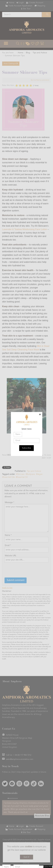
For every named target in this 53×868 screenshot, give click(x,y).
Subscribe (26, 448)
